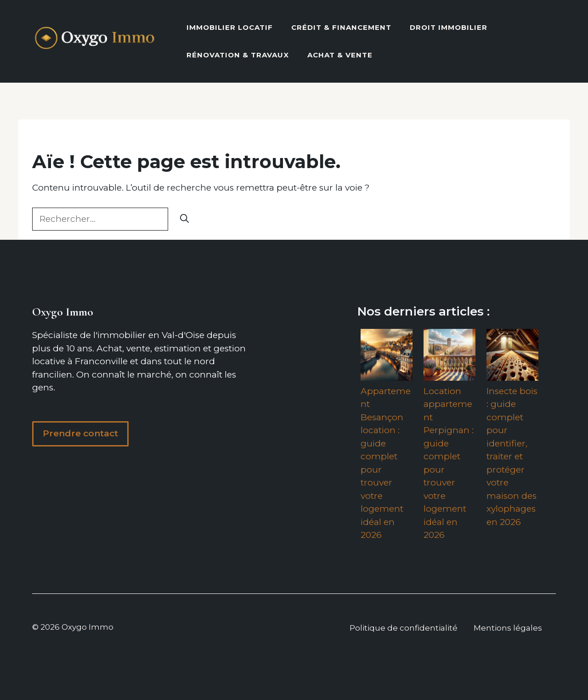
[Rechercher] (184, 219)
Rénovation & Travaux (238, 55)
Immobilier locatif (230, 27)
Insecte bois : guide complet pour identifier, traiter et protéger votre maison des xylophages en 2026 (512, 457)
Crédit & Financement (341, 27)
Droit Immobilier (449, 27)
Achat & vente (340, 55)
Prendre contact (80, 433)
